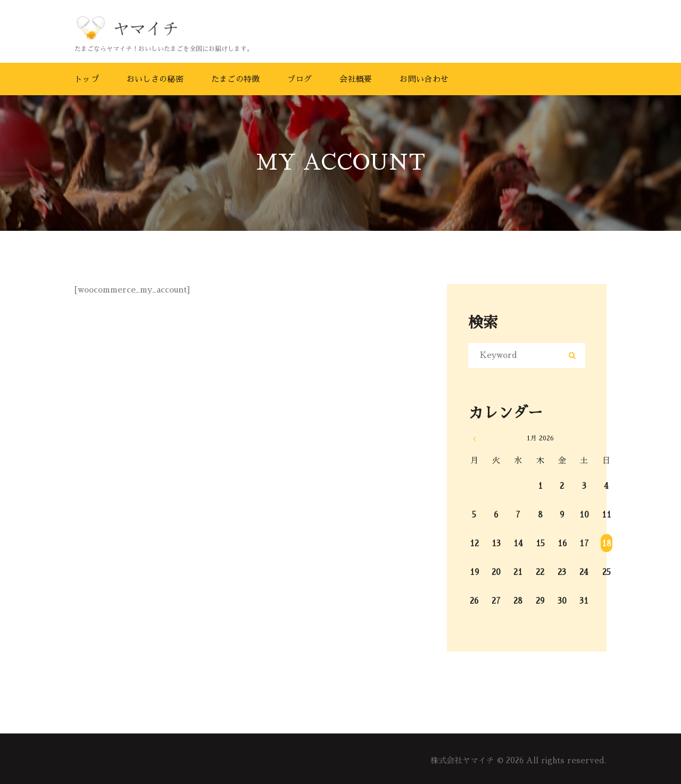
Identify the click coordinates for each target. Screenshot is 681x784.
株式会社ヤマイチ (462, 760)
